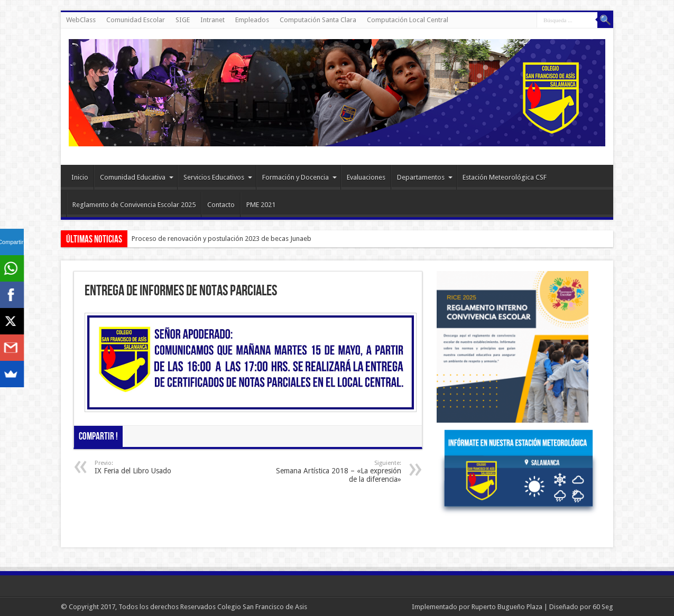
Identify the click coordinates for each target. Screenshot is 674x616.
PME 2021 (261, 205)
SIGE (183, 20)
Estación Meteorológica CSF (505, 177)
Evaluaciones (366, 177)
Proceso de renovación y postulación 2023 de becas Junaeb (221, 239)
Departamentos (425, 177)
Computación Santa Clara (318, 20)
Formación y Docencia (299, 177)
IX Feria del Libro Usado (159, 467)
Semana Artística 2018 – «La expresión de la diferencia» (336, 472)
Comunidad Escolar (136, 20)
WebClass (81, 20)
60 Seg (603, 607)
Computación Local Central (408, 20)
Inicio (80, 177)
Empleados (252, 20)
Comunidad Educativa (137, 177)
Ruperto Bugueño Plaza (507, 607)
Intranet (213, 20)
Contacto (221, 205)
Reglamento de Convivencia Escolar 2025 (134, 205)
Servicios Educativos (218, 177)
